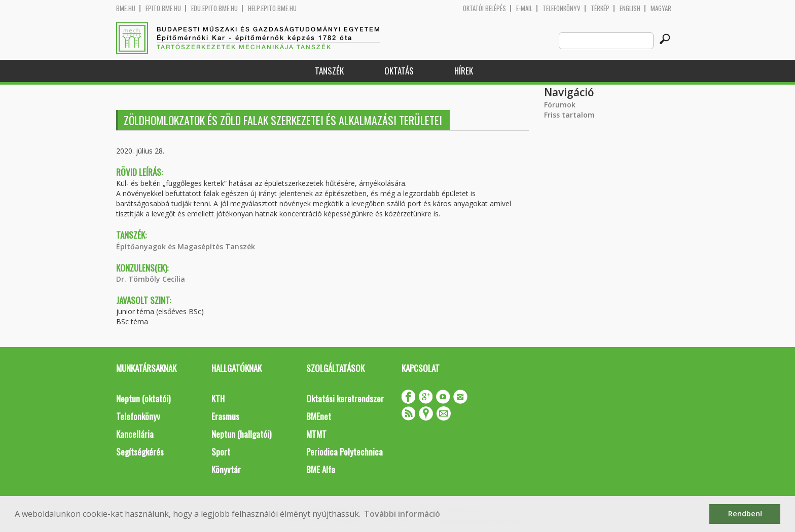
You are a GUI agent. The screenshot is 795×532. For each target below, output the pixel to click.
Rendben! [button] (745, 514)
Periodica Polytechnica (345, 452)
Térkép (600, 8)
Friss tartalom (569, 115)
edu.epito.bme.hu (214, 8)
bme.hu (126, 8)
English (630, 8)
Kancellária (135, 434)
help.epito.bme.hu (272, 8)
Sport (221, 452)
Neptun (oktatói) (143, 398)
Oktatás (399, 71)
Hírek (464, 71)
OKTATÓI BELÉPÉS (484, 8)
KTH (218, 398)
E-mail (524, 8)
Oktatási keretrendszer (345, 398)
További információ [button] (402, 514)
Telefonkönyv (562, 8)
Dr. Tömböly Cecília (151, 279)
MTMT (316, 434)
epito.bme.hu (163, 8)
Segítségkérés (140, 452)
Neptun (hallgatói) (241, 434)
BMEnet (319, 416)
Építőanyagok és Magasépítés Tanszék (186, 246)
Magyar (661, 8)
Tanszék (329, 71)
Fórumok (560, 105)
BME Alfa (321, 469)
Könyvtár (226, 469)
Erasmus (225, 416)
